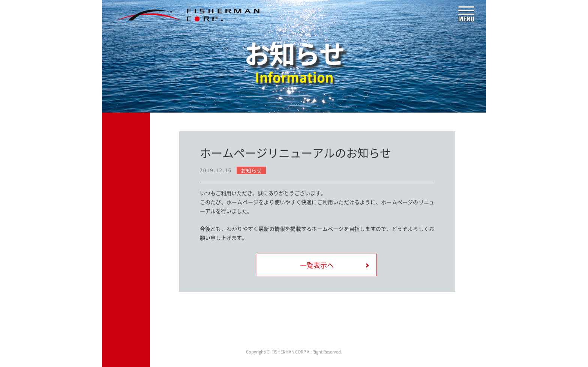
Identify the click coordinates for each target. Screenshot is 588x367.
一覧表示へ (317, 265)
